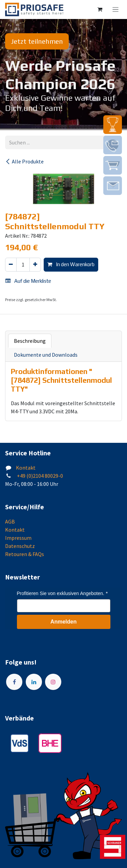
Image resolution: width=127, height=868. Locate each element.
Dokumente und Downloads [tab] (46, 355)
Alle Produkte (24, 161)
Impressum (18, 538)
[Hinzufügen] (35, 265)
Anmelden (63, 622)
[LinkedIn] (34, 682)
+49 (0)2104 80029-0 (39, 476)
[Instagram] (53, 682)
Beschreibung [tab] (30, 341)
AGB (10, 521)
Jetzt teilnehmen (37, 41)
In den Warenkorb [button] (71, 264)
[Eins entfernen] (11, 265)
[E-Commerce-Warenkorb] (100, 9)
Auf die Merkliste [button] (28, 281)
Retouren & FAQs (25, 554)
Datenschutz (20, 546)
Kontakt (26, 468)
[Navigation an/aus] (116, 9)
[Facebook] (14, 682)
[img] (113, 125)
